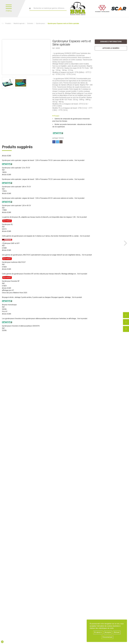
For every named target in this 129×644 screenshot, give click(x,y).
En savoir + (98, 632)
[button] (63, 23)
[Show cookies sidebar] (2, 642)
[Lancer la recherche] (30, 8)
